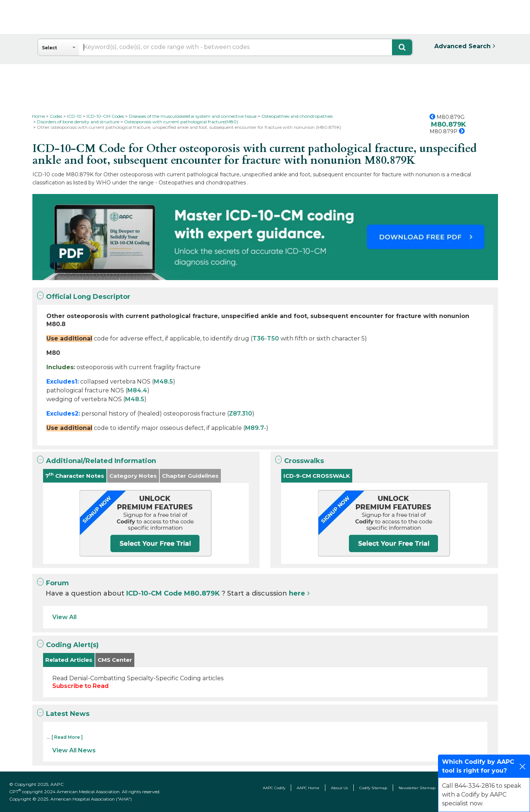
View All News (74, 750)
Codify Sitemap (373, 788)
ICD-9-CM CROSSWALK (317, 476)
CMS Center (115, 660)
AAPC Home (308, 788)
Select (50, 48)
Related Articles (69, 660)
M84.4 (137, 390)
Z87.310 (241, 414)
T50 (273, 338)
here (297, 593)
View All (64, 617)
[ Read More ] (67, 737)
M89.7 (255, 428)
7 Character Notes (75, 475)
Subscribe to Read (80, 686)
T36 (259, 338)
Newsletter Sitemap (417, 788)
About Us (339, 788)
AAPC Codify (274, 788)
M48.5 (163, 382)
